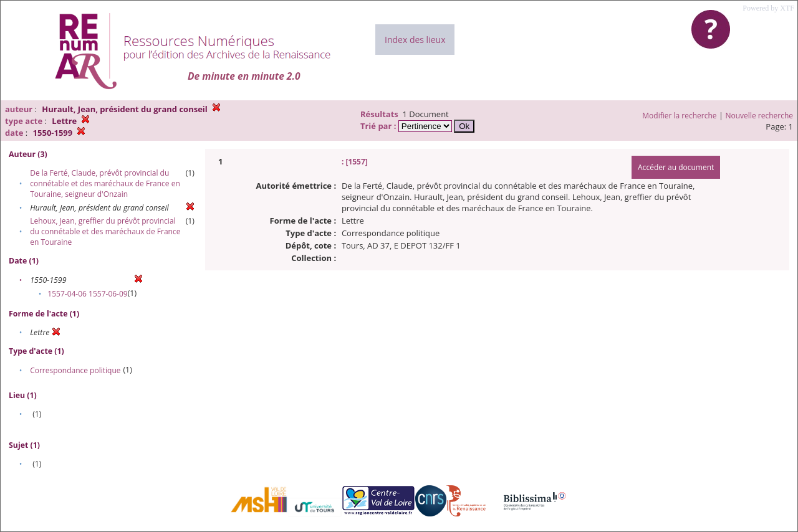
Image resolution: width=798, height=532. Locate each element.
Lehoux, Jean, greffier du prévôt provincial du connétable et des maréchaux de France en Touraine (105, 231)
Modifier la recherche (679, 116)
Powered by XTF (768, 8)
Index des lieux (415, 40)
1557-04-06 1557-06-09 (87, 294)
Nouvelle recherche (760, 116)
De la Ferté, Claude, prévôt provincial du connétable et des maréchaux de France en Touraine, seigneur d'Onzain (105, 183)
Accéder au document (676, 167)
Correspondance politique (75, 370)
